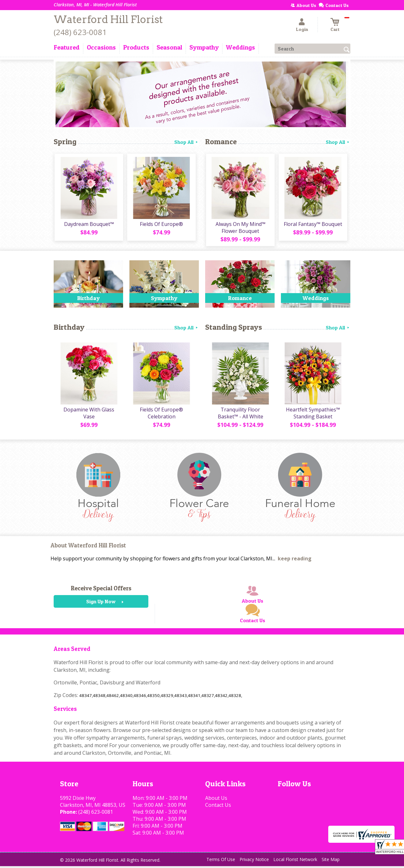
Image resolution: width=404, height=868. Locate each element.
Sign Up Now (101, 604)
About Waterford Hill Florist (88, 548)
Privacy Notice (254, 862)
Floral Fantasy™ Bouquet (313, 225)
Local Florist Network (295, 862)
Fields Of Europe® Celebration (161, 415)
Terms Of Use (221, 862)
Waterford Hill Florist (108, 19)
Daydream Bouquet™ (88, 225)
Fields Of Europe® (161, 225)
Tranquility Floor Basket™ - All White (240, 415)
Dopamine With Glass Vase (89, 415)
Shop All (187, 142)
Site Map (331, 862)
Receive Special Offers (101, 590)
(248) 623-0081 (80, 32)
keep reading (295, 561)
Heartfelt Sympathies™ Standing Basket (313, 415)
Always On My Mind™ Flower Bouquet (240, 228)
